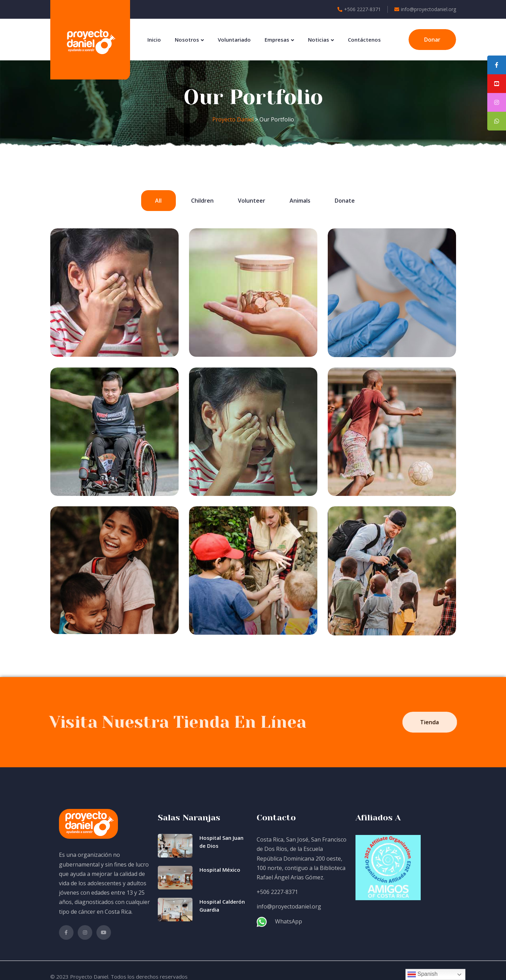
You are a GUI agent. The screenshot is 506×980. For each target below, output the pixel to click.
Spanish (422, 974)
